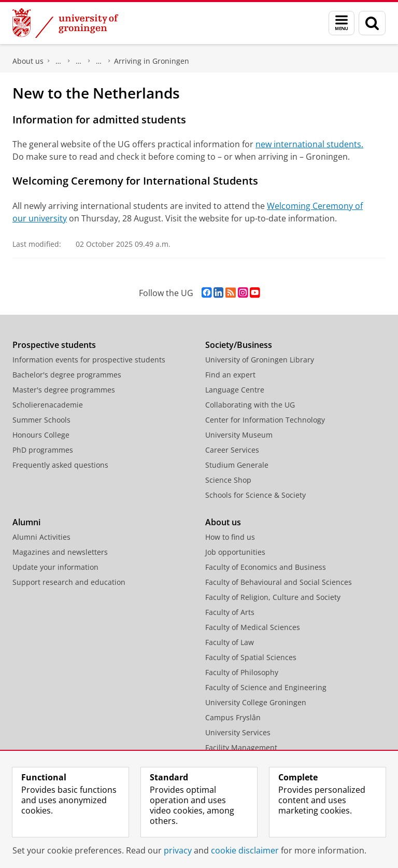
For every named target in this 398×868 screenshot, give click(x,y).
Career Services (232, 450)
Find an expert (230, 375)
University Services (238, 732)
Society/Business (239, 345)
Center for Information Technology (265, 420)
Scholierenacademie (48, 405)
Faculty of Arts (230, 612)
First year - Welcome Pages (99, 61)
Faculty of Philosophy (242, 672)
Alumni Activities (41, 537)
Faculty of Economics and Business (266, 567)
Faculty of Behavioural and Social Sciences (279, 582)
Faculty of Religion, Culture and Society (273, 597)
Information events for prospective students (89, 360)
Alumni (26, 522)
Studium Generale (237, 465)
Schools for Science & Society (255, 495)
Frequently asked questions (60, 465)
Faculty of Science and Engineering (59, 61)
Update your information (55, 567)
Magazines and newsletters (60, 552)
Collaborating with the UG (250, 405)
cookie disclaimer (245, 850)
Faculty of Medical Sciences (253, 627)
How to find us (230, 537)
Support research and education (69, 582)
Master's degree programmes (64, 390)
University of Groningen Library (260, 360)
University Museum (239, 435)
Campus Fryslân (233, 717)
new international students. (309, 144)
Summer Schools (41, 420)
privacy (178, 850)
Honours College (41, 435)
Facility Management (241, 747)
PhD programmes (43, 450)
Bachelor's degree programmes (67, 375)
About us (28, 61)
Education (79, 61)
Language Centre (235, 390)
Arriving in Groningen (152, 61)
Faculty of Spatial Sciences (251, 657)
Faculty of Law (230, 642)
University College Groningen (256, 702)
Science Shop (228, 480)
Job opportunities (235, 552)
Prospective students (54, 345)
